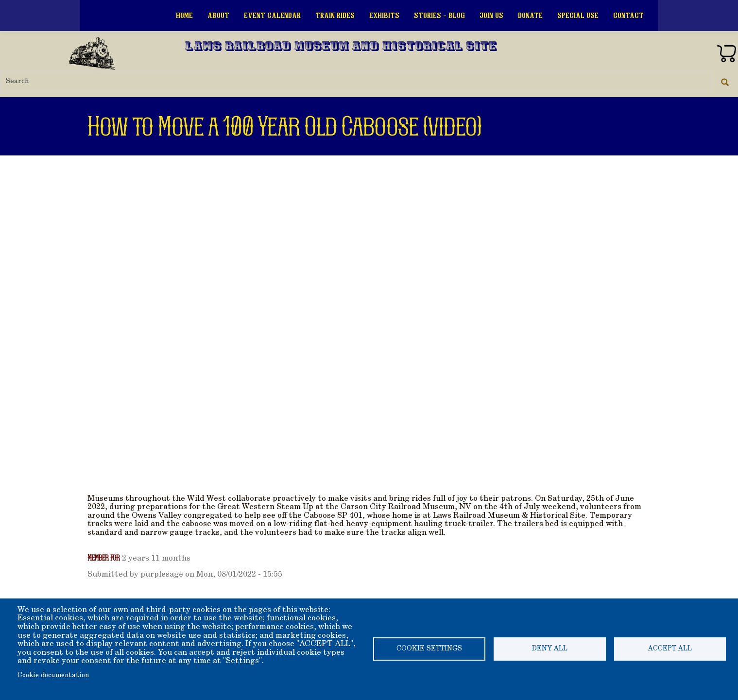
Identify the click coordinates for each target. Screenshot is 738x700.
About (218, 16)
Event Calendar (272, 16)
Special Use (578, 16)
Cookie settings (429, 649)
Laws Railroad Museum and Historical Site (341, 47)
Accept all (670, 649)
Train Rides (335, 16)
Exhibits (384, 16)
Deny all (550, 649)
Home (184, 16)
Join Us (491, 16)
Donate (530, 16)
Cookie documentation (53, 676)
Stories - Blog (439, 16)
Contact (628, 16)
